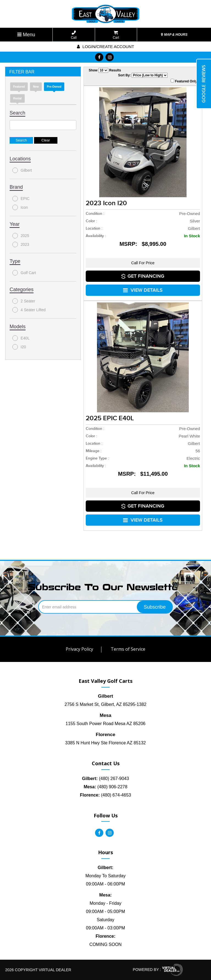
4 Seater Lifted (29, 310)
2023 (21, 244)
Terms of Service (128, 649)
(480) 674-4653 (105, 795)
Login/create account (105, 47)
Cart (116, 35)
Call (74, 35)
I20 (19, 347)
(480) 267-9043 (106, 779)
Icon (20, 207)
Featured (19, 87)
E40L (21, 338)
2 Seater (24, 301)
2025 (21, 236)
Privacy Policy (79, 649)
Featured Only (184, 81)
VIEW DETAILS (143, 290)
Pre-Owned (54, 87)
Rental (17, 98)
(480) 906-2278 (105, 787)
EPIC (21, 199)
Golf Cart (24, 273)
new (36, 87)
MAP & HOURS (174, 35)
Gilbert (22, 170)
